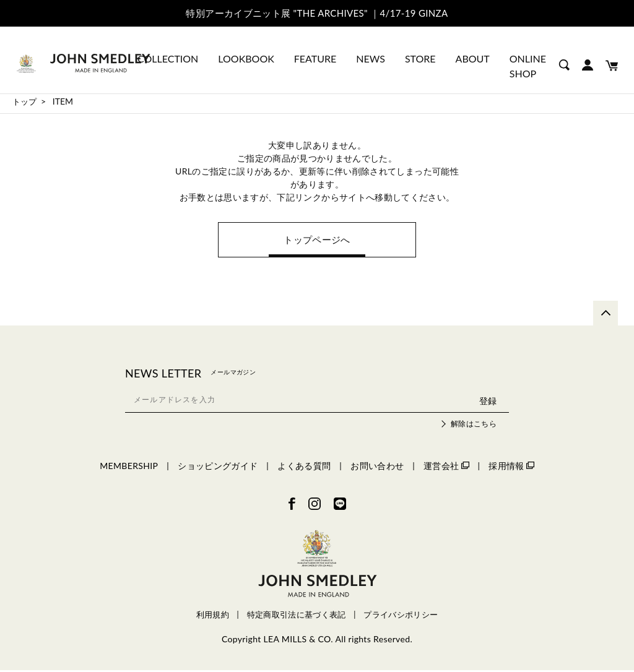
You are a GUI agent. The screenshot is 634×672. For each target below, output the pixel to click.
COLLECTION (168, 58)
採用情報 (511, 467)
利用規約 (213, 617)
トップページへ (317, 240)
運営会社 (446, 467)
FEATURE (315, 58)
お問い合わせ (377, 467)
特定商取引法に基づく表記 (297, 617)
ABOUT (473, 58)
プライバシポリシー (401, 617)
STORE (420, 58)
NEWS (371, 58)
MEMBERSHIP (129, 467)
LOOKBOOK (246, 58)
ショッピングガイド (218, 467)
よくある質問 (304, 467)
